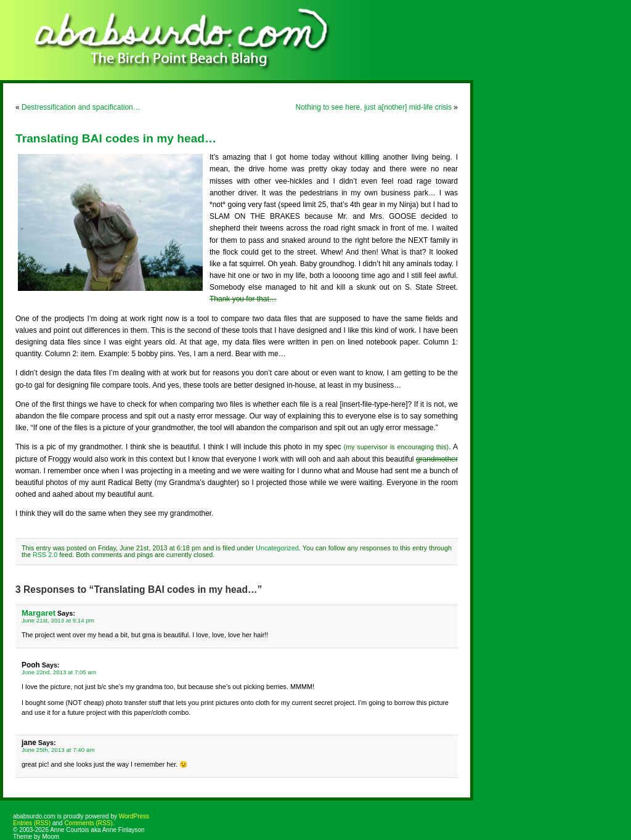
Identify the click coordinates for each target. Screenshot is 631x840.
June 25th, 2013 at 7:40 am (58, 750)
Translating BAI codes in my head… (116, 138)
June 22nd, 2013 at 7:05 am (59, 672)
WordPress (134, 816)
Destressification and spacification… (81, 107)
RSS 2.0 (45, 555)
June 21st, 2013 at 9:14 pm (58, 620)
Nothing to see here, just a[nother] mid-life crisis (374, 107)
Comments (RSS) (88, 823)
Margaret (39, 613)
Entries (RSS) (32, 823)
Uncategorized (277, 548)
